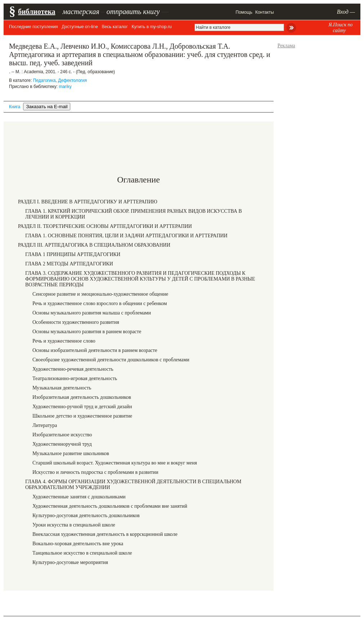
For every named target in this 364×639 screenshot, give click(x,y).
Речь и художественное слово (64, 341)
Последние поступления (34, 27)
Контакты (265, 12)
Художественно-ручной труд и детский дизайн (82, 407)
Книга (15, 107)
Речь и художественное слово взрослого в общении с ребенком (100, 303)
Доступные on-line (80, 27)
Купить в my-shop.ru (152, 27)
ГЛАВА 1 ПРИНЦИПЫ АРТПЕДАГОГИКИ (73, 254)
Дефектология (72, 80)
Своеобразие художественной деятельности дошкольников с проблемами (111, 360)
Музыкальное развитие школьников (71, 453)
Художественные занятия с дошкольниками (79, 497)
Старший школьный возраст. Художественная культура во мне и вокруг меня (115, 463)
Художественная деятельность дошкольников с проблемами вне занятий (110, 506)
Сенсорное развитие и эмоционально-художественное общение (100, 294)
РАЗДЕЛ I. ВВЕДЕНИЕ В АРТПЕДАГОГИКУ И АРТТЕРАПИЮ (88, 202)
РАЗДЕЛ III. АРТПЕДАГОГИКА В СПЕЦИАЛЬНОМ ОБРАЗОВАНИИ (94, 245)
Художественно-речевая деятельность (73, 369)
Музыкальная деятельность (62, 388)
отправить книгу (133, 12)
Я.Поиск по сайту (340, 28)
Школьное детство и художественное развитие (82, 416)
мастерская (81, 12)
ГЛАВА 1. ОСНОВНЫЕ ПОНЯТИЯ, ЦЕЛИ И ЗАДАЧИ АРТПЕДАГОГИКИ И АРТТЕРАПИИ (126, 236)
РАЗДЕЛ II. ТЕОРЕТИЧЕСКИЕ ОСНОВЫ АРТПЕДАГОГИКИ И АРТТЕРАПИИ (105, 226)
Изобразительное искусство (62, 435)
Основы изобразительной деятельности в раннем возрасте (95, 350)
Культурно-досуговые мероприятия (70, 562)
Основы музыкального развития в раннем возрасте (87, 332)
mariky (65, 87)
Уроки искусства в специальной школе (74, 525)
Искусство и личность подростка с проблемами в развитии (95, 472)
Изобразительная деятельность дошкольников (82, 397)
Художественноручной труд (62, 444)
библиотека (37, 12)
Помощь (244, 12)
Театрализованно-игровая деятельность (75, 378)
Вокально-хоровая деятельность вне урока (78, 544)
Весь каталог (115, 27)
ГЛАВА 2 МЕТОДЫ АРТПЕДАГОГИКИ (69, 264)
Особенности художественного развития (76, 322)
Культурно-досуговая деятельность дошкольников (86, 515)
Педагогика (45, 80)
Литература (45, 425)
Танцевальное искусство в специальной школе (82, 553)
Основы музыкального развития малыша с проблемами (92, 313)
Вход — (346, 12)
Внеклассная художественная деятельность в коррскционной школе (105, 534)
